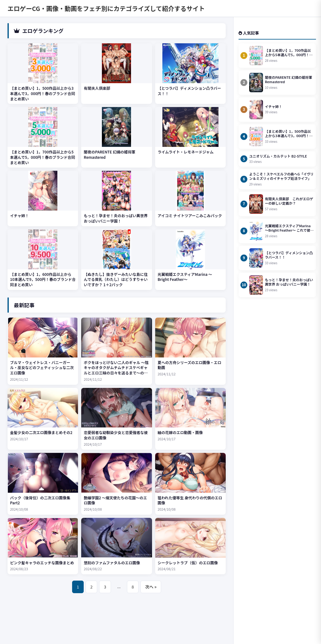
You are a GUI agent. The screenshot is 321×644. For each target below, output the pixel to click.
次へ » (151, 587)
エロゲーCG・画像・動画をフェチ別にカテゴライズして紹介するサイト (106, 8)
